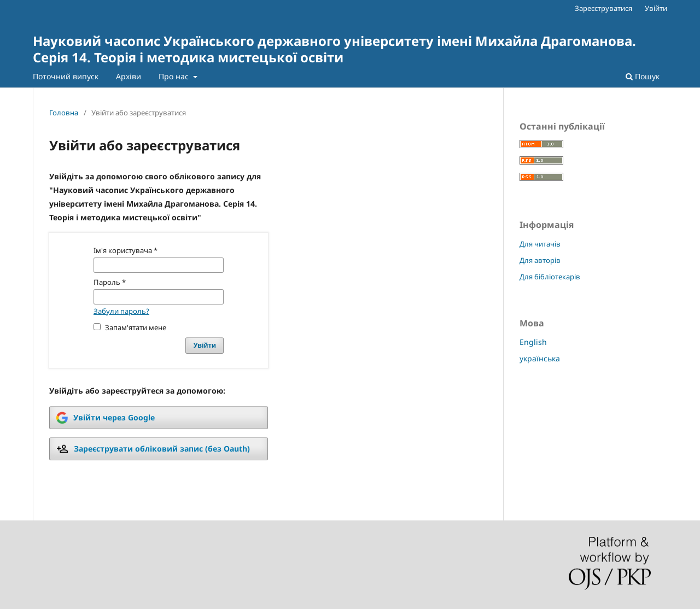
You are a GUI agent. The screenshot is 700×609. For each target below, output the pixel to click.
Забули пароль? (121, 311)
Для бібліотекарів (550, 277)
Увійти (656, 8)
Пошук (643, 76)
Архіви (129, 76)
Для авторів (540, 260)
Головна (64, 113)
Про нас (175, 76)
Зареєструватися (603, 8)
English (533, 342)
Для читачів (540, 244)
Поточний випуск (66, 76)
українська (540, 358)
